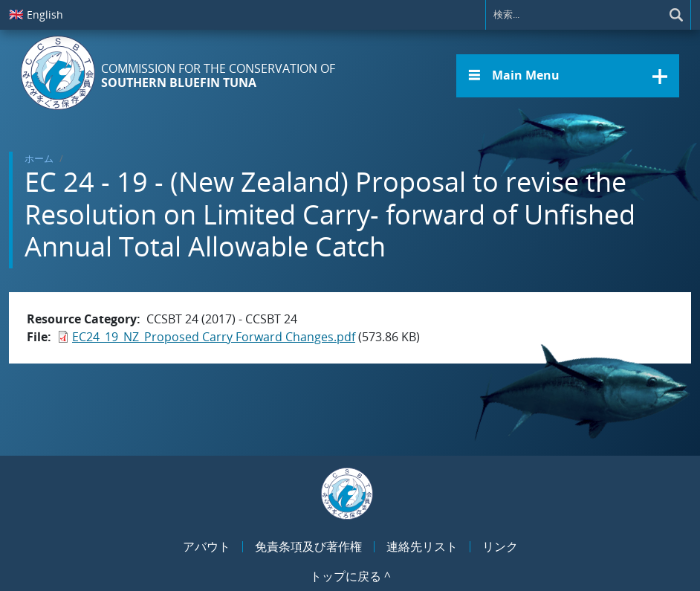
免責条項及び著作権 (308, 546)
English (36, 14)
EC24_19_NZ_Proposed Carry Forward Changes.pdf (214, 337)
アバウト (207, 546)
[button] (568, 76)
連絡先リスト (422, 546)
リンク (500, 546)
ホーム (39, 158)
